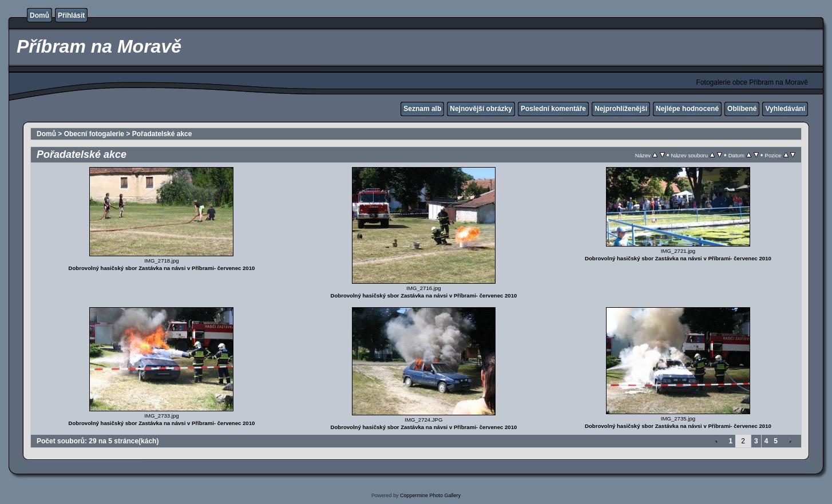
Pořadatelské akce (162, 134)
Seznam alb (422, 109)
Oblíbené (742, 109)
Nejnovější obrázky (481, 109)
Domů (39, 15)
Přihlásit (71, 15)
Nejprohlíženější (621, 109)
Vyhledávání (785, 109)
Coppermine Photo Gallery (430, 495)
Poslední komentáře (553, 109)
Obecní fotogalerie (94, 134)
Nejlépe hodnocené (687, 109)
